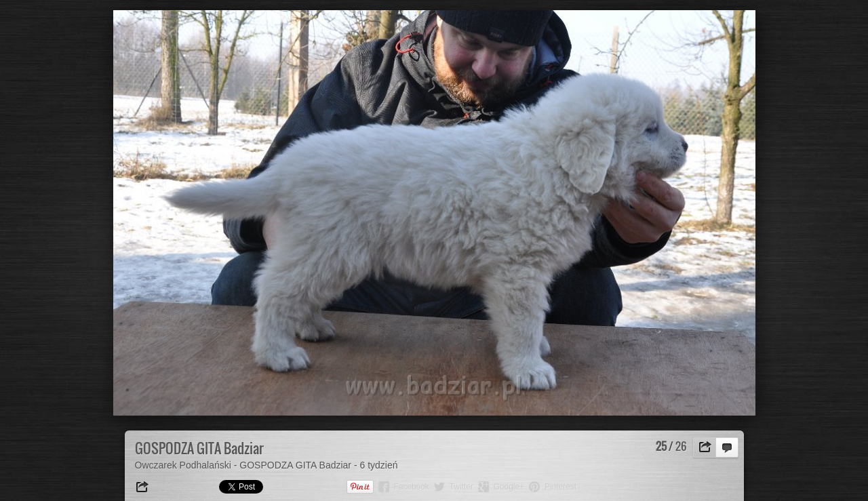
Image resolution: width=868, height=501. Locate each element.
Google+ (509, 487)
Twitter (461, 487)
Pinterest (560, 487)
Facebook (412, 487)
